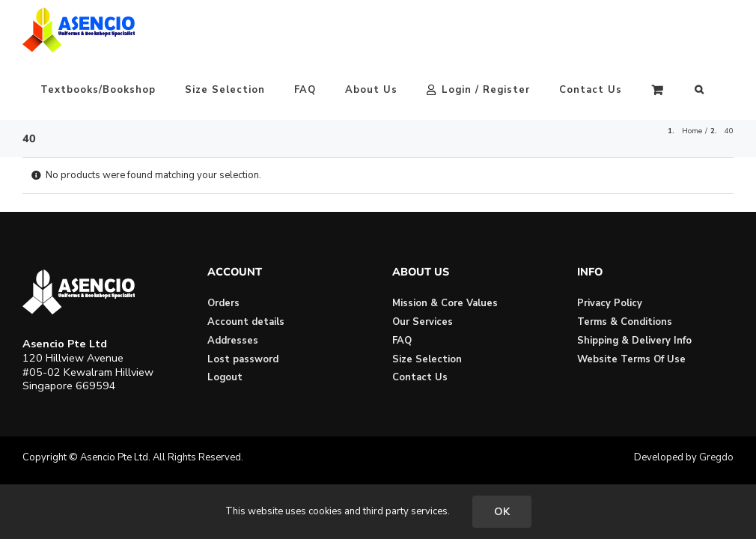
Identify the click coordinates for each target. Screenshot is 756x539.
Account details (246, 322)
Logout (225, 377)
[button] (699, 90)
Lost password (243, 359)
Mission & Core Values (445, 303)
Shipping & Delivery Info (634, 341)
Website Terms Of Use (631, 359)
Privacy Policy (610, 303)
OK (502, 512)
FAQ (402, 341)
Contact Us (420, 377)
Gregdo (716, 457)
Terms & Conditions (625, 322)
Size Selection (427, 359)
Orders (223, 303)
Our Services (423, 322)
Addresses (233, 341)
